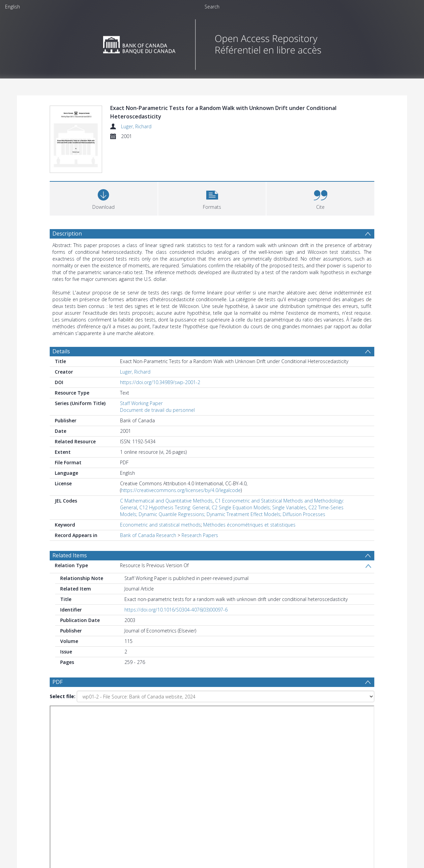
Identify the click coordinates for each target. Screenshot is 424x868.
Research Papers (200, 535)
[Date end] (215, 775)
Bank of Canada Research (148, 535)
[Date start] (163, 775)
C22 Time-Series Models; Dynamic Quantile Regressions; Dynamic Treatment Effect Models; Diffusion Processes (232, 511)
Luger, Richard (136, 126)
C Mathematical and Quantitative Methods (166, 501)
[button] (212, 198)
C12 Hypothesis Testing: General (174, 507)
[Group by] (93, 775)
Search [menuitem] (212, 7)
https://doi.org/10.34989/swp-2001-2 (160, 382)
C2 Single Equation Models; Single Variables (259, 507)
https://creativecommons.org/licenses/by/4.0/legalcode (181, 490)
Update (292, 775)
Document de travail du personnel (157, 410)
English (13, 7)
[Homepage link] (212, 43)
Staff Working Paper (141, 403)
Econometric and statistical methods (160, 525)
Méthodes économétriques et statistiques (249, 525)
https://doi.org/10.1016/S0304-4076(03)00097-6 (176, 610)
